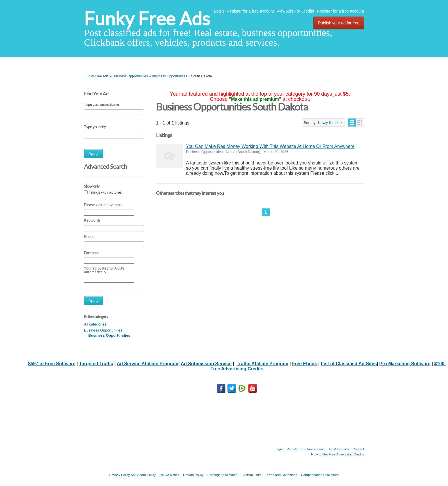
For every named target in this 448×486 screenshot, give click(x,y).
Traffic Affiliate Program (262, 364)
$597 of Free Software (52, 364)
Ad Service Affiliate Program (148, 364)
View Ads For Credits (295, 11)
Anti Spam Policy (143, 475)
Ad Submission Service (206, 364)
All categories (95, 324)
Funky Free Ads (147, 19)
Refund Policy (193, 475)
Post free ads (339, 449)
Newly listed (328, 123)
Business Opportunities (103, 330)
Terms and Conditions (281, 475)
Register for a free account (250, 11)
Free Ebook (304, 364)
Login (219, 11)
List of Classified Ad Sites (349, 364)
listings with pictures (105, 192)
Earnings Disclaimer (222, 475)
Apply (93, 153)
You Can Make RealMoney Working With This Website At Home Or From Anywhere (270, 146)
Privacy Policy (119, 475)
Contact (358, 449)
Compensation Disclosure (320, 475)
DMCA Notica (169, 475)
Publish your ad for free (339, 23)
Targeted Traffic (96, 364)
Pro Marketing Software (405, 364)
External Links (251, 475)
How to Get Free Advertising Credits (338, 454)
